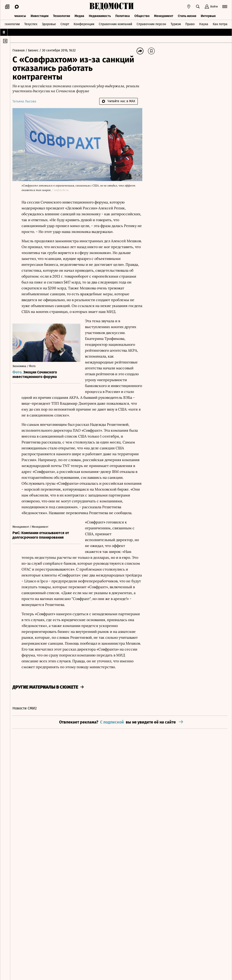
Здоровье (49, 23)
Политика (123, 15)
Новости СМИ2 (27, 725)
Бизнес (36, 50)
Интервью (208, 15)
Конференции (84, 23)
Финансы (19, 15)
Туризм (176, 23)
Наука (204, 23)
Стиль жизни (187, 15)
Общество (142, 15)
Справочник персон (151, 23)
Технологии (62, 15)
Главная (21, 50)
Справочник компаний (115, 23)
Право (190, 23)
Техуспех (31, 23)
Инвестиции (40, 15)
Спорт (65, 23)
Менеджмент (164, 15)
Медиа (79, 15)
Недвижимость (100, 15)
